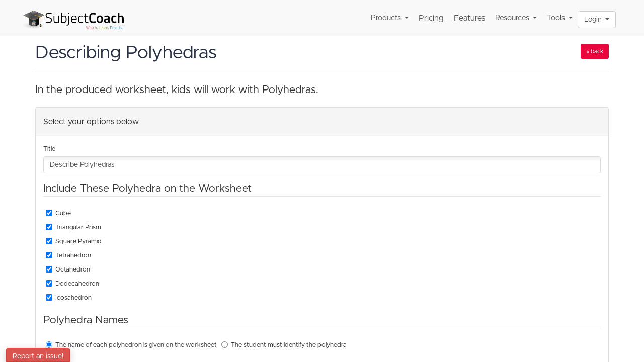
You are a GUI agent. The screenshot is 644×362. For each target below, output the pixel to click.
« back (595, 51)
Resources (516, 18)
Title (49, 149)
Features (469, 18)
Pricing (431, 18)
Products (390, 18)
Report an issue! (38, 356)
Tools (560, 18)
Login (597, 20)
